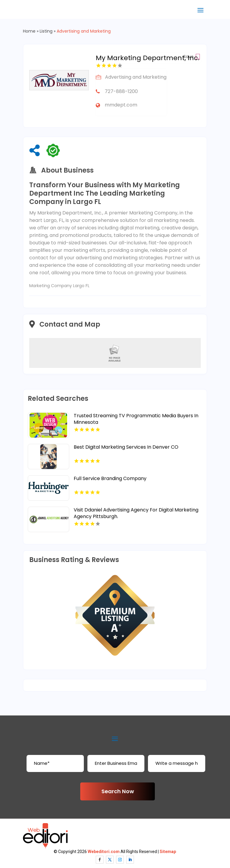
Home (29, 31)
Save (192, 57)
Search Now (118, 791)
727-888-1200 (121, 91)
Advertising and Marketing (84, 31)
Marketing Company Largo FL (59, 286)
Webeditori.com (104, 852)
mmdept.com (121, 105)
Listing (46, 31)
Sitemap (168, 852)
